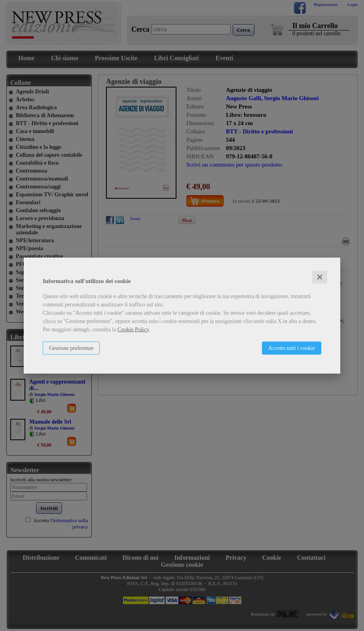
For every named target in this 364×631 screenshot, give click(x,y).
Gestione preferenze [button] (71, 348)
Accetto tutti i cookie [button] (292, 348)
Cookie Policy (133, 329)
